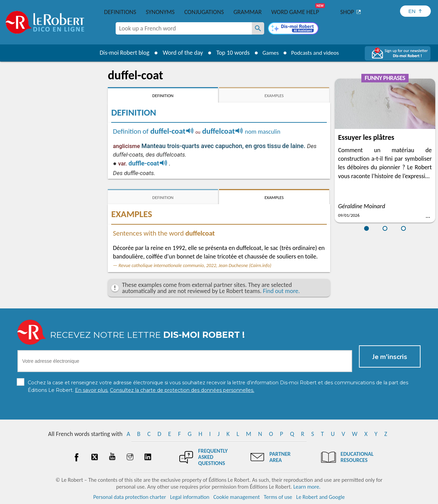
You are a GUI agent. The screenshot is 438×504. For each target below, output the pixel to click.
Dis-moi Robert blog (122, 53)
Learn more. (307, 487)
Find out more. (281, 291)
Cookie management (236, 497)
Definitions (120, 12)
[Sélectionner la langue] (415, 11)
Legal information (190, 497)
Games (269, 53)
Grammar (248, 12)
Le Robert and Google (321, 497)
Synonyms (160, 12)
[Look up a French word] (258, 28)
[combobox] (184, 28)
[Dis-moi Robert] (293, 29)
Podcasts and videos (316, 53)
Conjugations (204, 12)
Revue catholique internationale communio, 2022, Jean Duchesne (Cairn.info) (195, 265)
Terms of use (278, 497)
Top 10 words (230, 53)
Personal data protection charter (130, 497)
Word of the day (180, 53)
